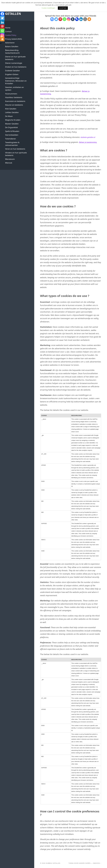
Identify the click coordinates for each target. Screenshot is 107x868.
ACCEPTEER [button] (63, 8)
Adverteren (10, 43)
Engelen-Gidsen (12, 74)
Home (8, 28)
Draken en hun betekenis (16, 67)
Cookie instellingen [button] (48, 8)
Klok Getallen (11, 109)
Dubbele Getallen (13, 12)
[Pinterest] (60, 19)
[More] (89, 19)
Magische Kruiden (13, 120)
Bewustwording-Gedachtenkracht (12, 52)
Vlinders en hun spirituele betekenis (16, 154)
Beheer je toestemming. (89, 142)
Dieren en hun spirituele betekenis (15, 58)
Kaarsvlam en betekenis (15, 101)
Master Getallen (12, 124)
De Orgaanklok (11, 127)
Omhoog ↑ (97, 863)
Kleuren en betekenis (14, 105)
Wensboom (10, 159)
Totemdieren (10, 139)
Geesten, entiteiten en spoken (14, 89)
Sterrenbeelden (12, 135)
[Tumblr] (73, 19)
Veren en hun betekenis (15, 149)
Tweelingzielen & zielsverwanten (12, 144)
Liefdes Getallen (12, 112)
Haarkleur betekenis (14, 97)
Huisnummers (11, 94)
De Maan (9, 116)
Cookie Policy (11, 35)
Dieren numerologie (14, 63)
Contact (8, 31)
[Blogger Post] (85, 19)
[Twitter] (56, 19)
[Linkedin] (81, 19)
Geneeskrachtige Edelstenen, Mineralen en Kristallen (16, 81)
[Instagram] (69, 19)
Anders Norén (85, 863)
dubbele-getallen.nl (89, 137)
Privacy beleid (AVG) (13, 39)
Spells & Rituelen (12, 131)
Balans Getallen (12, 46)
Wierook (9, 163)
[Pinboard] (77, 19)
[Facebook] (52, 19)
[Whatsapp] (64, 19)
